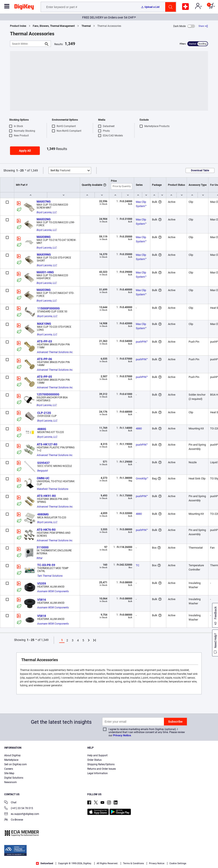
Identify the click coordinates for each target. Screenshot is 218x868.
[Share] (203, 26)
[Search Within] (27, 44)
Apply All (25, 151)
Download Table (200, 170)
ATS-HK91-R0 (46, 496)
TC (138, 565)
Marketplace (11, 760)
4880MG (43, 514)
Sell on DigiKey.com (16, 764)
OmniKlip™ (142, 478)
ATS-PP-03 (44, 341)
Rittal (39, 558)
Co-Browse (14, 820)
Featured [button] (60, 170)
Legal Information (98, 773)
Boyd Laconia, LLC (47, 212)
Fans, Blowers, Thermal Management (54, 26)
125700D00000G (48, 394)
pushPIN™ (142, 342)
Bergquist (43, 471)
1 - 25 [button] (20, 170)
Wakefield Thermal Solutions (53, 489)
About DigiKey (12, 755)
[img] (24, 8)
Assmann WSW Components (53, 591)
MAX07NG (44, 202)
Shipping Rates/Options (101, 764)
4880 (139, 428)
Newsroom (11, 782)
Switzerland (44, 863)
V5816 (42, 600)
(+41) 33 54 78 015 (19, 809)
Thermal (86, 26)
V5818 (42, 616)
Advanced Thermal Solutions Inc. (55, 352)
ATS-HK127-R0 (47, 444)
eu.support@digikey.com (22, 814)
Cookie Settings (178, 863)
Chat (10, 803)
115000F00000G (49, 308)
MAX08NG (44, 237)
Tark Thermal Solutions (50, 576)
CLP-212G (44, 413)
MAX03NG (44, 290)
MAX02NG (44, 219)
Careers (9, 769)
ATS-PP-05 (44, 377)
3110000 (43, 547)
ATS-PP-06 (44, 359)
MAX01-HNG (45, 272)
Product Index (18, 26)
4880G (42, 429)
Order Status (94, 760)
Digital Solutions (14, 778)
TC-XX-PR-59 (46, 565)
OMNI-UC (43, 478)
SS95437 (43, 463)
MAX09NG (44, 255)
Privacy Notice (122, 735)
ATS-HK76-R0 (46, 530)
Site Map (9, 773)
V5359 (42, 583)
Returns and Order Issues (102, 769)
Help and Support (97, 755)
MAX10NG (44, 324)
